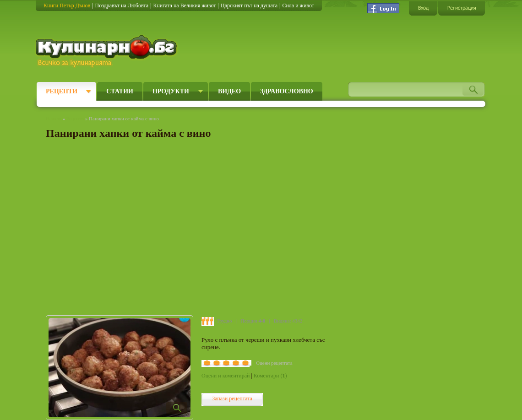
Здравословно (287, 91)
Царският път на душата (249, 5)
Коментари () (270, 376)
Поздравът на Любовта (122, 5)
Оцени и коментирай (226, 376)
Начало (54, 118)
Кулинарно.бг (107, 51)
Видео (229, 91)
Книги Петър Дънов (67, 5)
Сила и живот (298, 5)
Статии (120, 91)
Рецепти (62, 91)
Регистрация (462, 8)
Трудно (224, 321)
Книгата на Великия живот (184, 5)
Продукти (171, 91)
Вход (423, 8)
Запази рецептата (232, 398)
